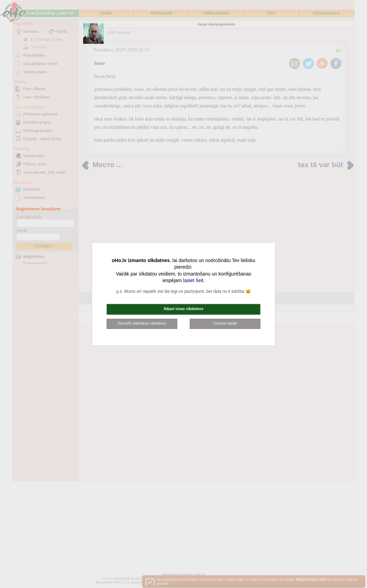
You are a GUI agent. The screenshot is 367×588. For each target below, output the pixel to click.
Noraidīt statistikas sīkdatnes (142, 323)
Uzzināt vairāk (225, 323)
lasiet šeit (193, 281)
